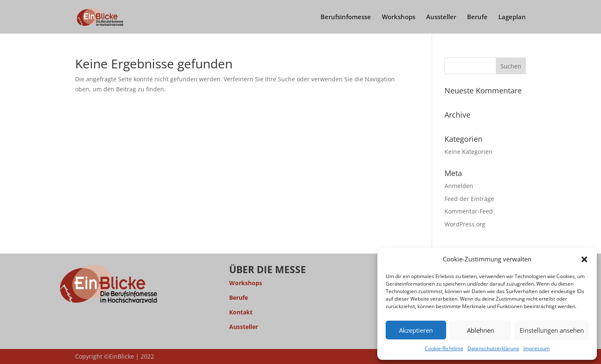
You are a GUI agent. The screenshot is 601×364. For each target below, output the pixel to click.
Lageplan (512, 17)
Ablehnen (481, 330)
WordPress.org (465, 224)
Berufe (477, 17)
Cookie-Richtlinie (444, 348)
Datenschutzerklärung (493, 348)
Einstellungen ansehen (552, 330)
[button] (584, 259)
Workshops (399, 17)
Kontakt (241, 312)
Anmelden (459, 186)
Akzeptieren (416, 330)
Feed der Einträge (469, 199)
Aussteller (441, 17)
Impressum (537, 348)
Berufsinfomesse (346, 17)
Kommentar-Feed (469, 211)
